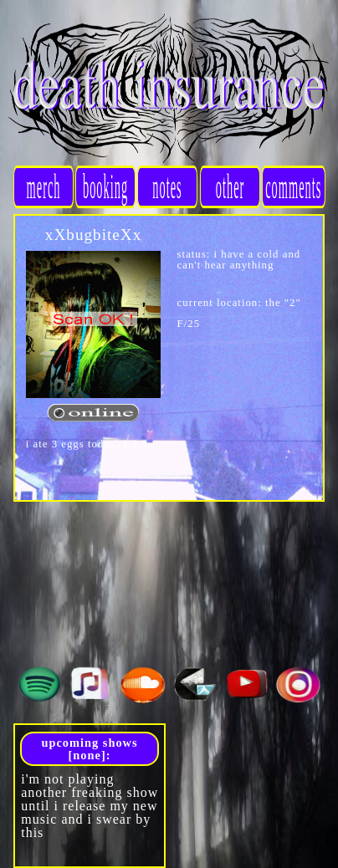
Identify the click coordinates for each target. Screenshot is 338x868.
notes (168, 186)
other (230, 186)
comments (293, 186)
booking (105, 186)
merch (44, 186)
